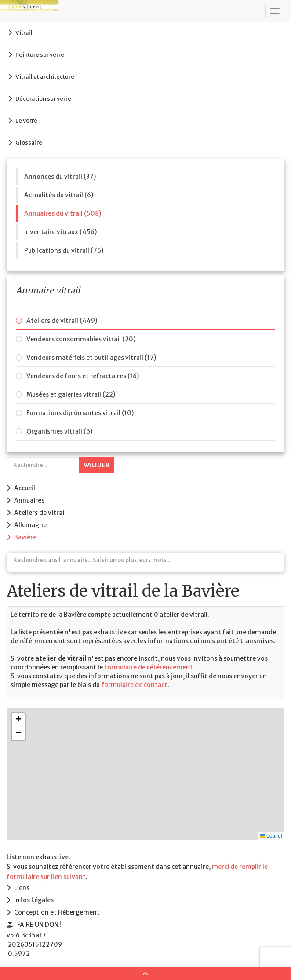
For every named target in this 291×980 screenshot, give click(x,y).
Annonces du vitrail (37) (60, 177)
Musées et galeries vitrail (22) (71, 394)
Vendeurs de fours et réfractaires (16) (83, 376)
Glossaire (29, 143)
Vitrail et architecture (45, 77)
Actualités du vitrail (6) (59, 195)
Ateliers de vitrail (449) (62, 321)
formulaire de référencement (149, 667)
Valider (96, 465)
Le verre (26, 121)
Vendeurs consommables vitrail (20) (81, 339)
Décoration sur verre (43, 99)
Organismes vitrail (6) (59, 431)
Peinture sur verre (40, 55)
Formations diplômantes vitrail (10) (80, 413)
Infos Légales (34, 900)
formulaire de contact (134, 685)
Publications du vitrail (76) (64, 250)
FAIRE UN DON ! (39, 925)
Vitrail (24, 33)
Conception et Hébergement (57, 912)
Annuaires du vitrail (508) (63, 213)
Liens (22, 888)
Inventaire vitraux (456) (60, 232)
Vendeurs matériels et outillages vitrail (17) (91, 358)
